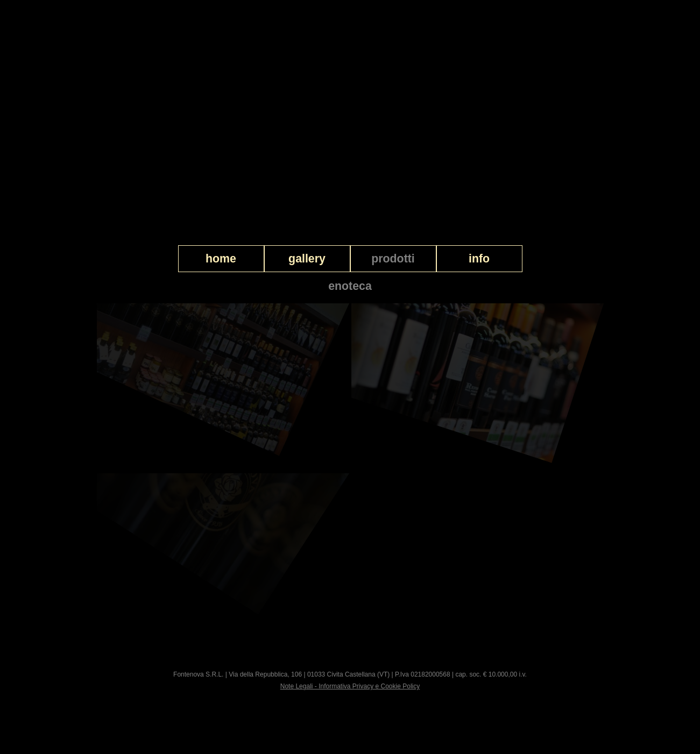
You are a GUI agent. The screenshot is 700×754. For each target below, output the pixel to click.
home (221, 259)
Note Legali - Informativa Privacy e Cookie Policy (350, 686)
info (479, 259)
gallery (307, 259)
